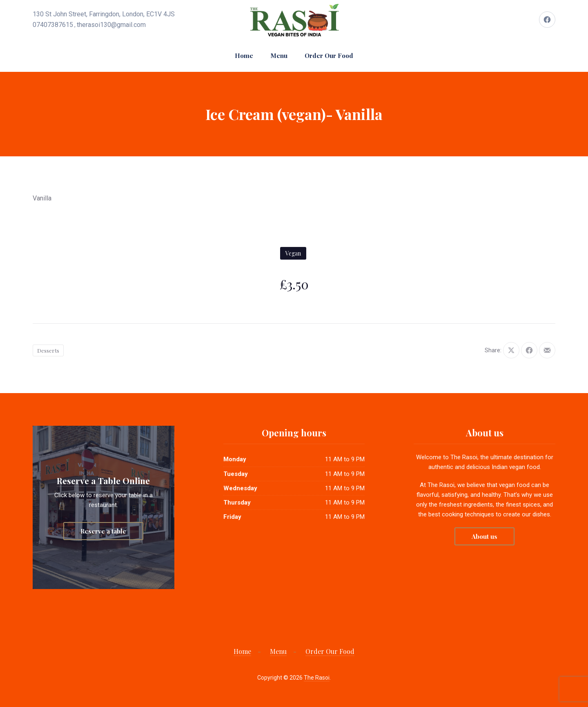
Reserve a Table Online (103, 480)
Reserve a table (103, 531)
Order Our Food (329, 56)
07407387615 (53, 25)
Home (244, 56)
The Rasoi (317, 678)
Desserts (48, 350)
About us (484, 536)
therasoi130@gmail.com (111, 25)
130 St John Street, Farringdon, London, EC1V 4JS (104, 14)
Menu (279, 56)
